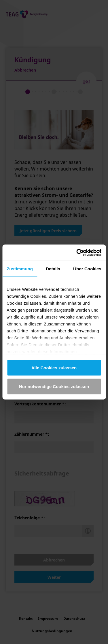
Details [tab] (53, 268)
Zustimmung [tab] (20, 268)
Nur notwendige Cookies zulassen (54, 386)
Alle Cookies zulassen (54, 367)
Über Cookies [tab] (87, 268)
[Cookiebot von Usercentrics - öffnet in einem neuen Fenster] (77, 253)
